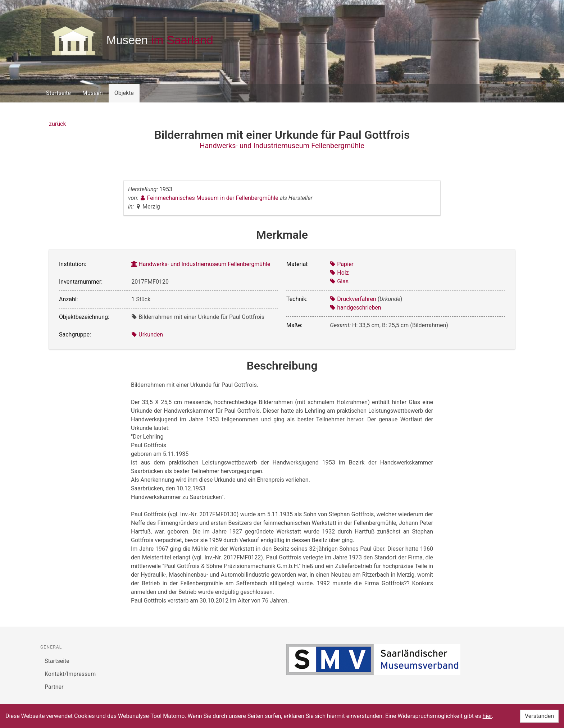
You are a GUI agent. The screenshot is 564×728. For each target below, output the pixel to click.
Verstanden (539, 716)
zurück (57, 124)
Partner (54, 687)
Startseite (58, 93)
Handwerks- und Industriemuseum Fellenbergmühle (282, 146)
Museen (93, 93)
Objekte (124, 93)
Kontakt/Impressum (70, 674)
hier (487, 716)
